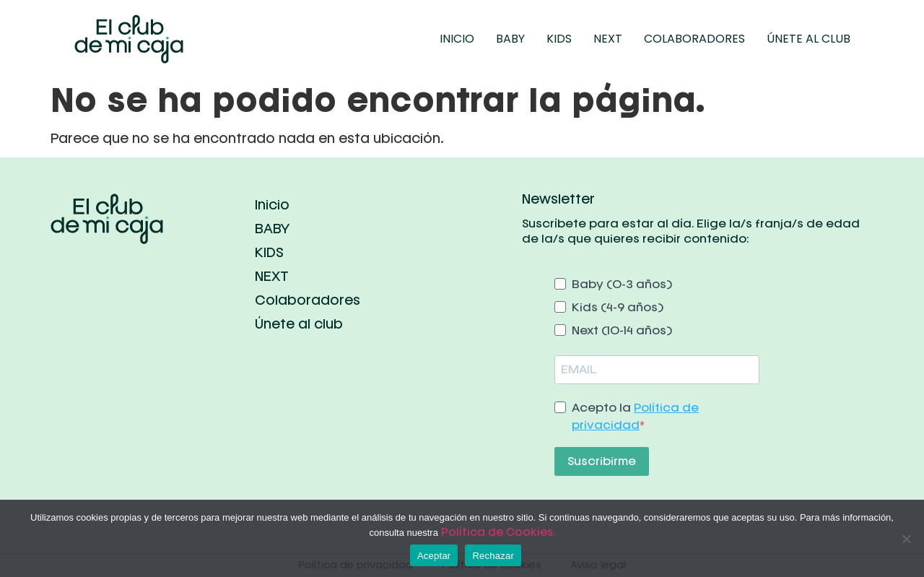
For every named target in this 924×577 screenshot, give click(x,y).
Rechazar (493, 556)
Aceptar (434, 556)
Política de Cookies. (498, 532)
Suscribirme (602, 461)
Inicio (457, 39)
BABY (510, 39)
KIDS (559, 39)
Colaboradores (694, 39)
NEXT (608, 39)
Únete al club (808, 39)
